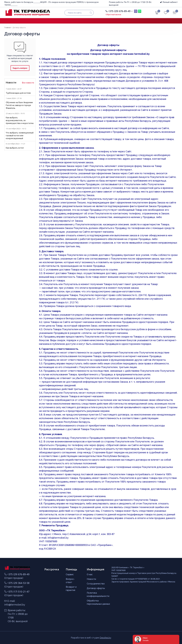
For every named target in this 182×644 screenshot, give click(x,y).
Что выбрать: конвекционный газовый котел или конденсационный (20, 135)
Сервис (70, 574)
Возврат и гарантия (71, 588)
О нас (90, 574)
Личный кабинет (169, 2)
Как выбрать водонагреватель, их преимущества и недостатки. (20, 120)
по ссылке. (112, 269)
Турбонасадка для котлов (18, 93)
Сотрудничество (96, 584)
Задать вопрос (20, 68)
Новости (91, 579)
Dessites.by (105, 638)
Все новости (28, 83)
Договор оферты (96, 588)
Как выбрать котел (15, 148)
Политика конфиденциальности (98, 594)
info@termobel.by (58, 538)
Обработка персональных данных (98, 602)
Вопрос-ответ (70, 581)
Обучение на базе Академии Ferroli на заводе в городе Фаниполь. (19, 105)
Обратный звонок (113, 14)
